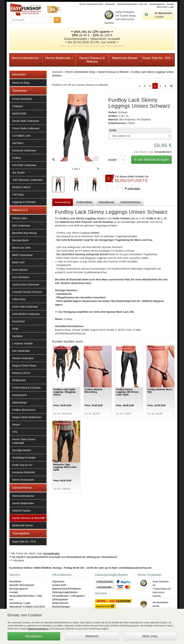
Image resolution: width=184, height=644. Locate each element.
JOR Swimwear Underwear (27, 180)
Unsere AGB (59, 585)
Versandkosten (163, 152)
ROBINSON (19, 380)
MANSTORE (19, 114)
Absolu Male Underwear (26, 121)
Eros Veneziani (21, 277)
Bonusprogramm (157, 4)
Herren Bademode (59, 58)
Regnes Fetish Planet (24, 366)
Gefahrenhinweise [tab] (131, 202)
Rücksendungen (61, 607)
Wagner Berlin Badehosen (27, 417)
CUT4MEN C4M (21, 136)
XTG (15, 432)
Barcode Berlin (20, 240)
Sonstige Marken (22, 450)
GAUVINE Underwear (24, 165)
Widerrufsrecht (60, 603)
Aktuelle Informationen (22, 585)
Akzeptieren (34, 636)
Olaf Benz (18, 143)
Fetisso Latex (20, 218)
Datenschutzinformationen (67, 589)
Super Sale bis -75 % (24, 542)
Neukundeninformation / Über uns (132, 4)
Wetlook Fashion (22, 511)
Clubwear (18, 106)
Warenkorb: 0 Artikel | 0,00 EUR (27, 607)
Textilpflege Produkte (24, 458)
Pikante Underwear (23, 358)
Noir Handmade (21, 351)
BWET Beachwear (22, 255)
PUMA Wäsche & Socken (26, 388)
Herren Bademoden (23, 503)
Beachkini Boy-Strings (25, 233)
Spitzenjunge (19, 402)
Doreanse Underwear (24, 150)
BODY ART (19, 262)
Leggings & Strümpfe (24, 202)
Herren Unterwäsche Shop (91, 4)
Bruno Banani (20, 270)
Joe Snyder (19, 173)
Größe (113, 130)
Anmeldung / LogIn (20, 603)
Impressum (58, 581)
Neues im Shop (21, 83)
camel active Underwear (26, 285)
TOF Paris (18, 195)
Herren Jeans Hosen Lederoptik (24, 441)
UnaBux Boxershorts (24, 410)
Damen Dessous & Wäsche (92, 60)
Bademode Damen (125, 58)
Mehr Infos (150, 636)
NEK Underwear (21, 226)
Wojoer (16, 425)
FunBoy (17, 158)
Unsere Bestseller (22, 99)
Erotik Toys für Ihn (22, 465)
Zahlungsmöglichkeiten (65, 592)
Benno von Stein (21, 248)
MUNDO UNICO (21, 187)
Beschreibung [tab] (63, 202)
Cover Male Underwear (25, 307)
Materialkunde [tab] (106, 202)
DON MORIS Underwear (26, 314)
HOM (15, 329)
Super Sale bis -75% (158, 58)
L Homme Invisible (23, 343)
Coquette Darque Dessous (27, 292)
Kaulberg (17, 336)
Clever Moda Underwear (26, 128)
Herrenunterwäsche (26, 58)
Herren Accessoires (23, 480)
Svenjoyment (19, 395)
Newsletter (110, 4)
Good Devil (18, 321)
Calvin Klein (19, 299)
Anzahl (111, 160)
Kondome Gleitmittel (24, 472)
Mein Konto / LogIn (165, 7)
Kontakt (170, 4)
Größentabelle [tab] (84, 202)
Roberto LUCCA (21, 373)
